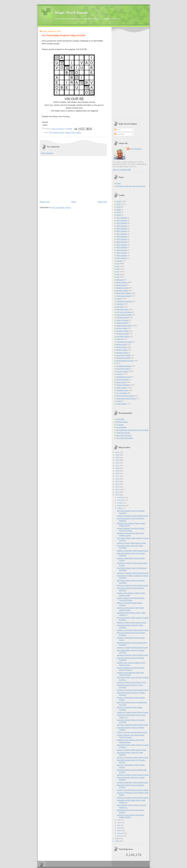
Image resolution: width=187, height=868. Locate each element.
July (119, 820)
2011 (117, 492)
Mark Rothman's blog (124, 435)
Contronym (120, 304)
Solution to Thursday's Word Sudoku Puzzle (133, 551)
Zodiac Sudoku (122, 404)
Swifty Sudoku (122, 388)
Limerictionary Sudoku (124, 342)
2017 (117, 476)
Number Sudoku (122, 353)
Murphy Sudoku (122, 350)
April (119, 828)
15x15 (119, 212)
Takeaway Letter (122, 390)
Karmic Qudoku (122, 328)
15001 (119, 210)
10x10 (119, 201)
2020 (117, 468)
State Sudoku (121, 382)
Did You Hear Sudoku (124, 312)
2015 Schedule (122, 228)
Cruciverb (120, 425)
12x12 (119, 204)
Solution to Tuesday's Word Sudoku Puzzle (132, 647)
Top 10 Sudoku (122, 393)
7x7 (118, 272)
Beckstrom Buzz (122, 422)
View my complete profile (122, 170)
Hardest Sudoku (122, 323)
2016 (117, 479)
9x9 (118, 277)
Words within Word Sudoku (126, 398)
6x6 (118, 269)
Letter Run (120, 339)
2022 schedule (122, 247)
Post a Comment (47, 153)
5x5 (118, 266)
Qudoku (119, 374)
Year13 (119, 401)
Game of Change (123, 320)
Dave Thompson (58, 129)
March (120, 830)
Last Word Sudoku (123, 336)
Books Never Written (124, 293)
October (120, 503)
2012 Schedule (122, 220)
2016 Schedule (122, 231)
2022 (117, 463)
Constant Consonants (124, 301)
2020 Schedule (122, 242)
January (120, 836)
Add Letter (120, 280)
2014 (117, 484)
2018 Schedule (122, 236)
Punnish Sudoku (122, 371)
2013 (117, 487)
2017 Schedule (122, 234)
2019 (117, 471)
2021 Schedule (122, 245)
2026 (117, 452)
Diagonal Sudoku (123, 309)
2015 (117, 482)
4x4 (118, 263)
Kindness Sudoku (123, 334)
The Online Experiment (125, 438)
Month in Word (122, 347)
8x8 (51, 132)
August (120, 508)
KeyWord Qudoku (123, 331)
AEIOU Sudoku (59, 132)
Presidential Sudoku (124, 366)
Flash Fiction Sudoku (124, 315)
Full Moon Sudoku (123, 317)
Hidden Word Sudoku (73, 132)
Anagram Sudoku (123, 288)
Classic (119, 299)
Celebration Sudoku (124, 296)
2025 (117, 455)
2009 (117, 838)
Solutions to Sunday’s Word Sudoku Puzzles (133, 798)
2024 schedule (122, 253)
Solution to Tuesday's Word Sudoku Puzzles (133, 573)
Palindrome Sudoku (123, 358)
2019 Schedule (122, 239)
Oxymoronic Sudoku (124, 355)
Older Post (102, 202)
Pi (117, 363)
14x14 (119, 207)
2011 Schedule (122, 218)
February (121, 833)
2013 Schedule (122, 223)
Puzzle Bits (120, 419)
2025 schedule (122, 255)
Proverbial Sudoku (123, 369)
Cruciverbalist (121, 427)
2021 (117, 466)
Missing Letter (121, 344)
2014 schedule (122, 226)
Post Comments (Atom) (61, 207)
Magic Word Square (71, 13)
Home (74, 202)
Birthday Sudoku (122, 291)
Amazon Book (121, 285)
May (119, 825)
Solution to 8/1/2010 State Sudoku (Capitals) (133, 790)
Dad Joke (120, 307)
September (121, 505)
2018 (117, 474)
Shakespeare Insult (123, 377)
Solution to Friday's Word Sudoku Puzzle (131, 543)
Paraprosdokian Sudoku (125, 361)
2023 (117, 460)
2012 (117, 490)
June (119, 823)
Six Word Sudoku (123, 379)
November (121, 500)
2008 (117, 841)
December (121, 497)
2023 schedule (122, 250)
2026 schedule (122, 258)
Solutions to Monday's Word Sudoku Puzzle (133, 516)
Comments (119, 134)
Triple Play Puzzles (123, 433)
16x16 (119, 215)
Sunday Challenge (123, 385)
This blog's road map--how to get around (131, 186)
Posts (118, 130)
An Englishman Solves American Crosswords (133, 430)
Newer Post (45, 202)
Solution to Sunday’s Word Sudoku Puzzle (132, 732)
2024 (117, 458)
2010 (117, 495)
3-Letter (119, 261)
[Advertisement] (73, 178)
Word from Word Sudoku (125, 396)
